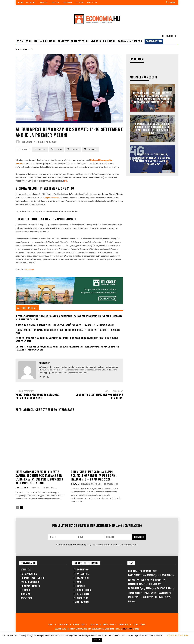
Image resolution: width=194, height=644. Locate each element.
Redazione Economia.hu (91, 484)
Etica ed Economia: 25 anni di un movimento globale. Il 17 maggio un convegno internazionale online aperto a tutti (67, 340)
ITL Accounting (81, 574)
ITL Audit (78, 582)
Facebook (30, 270)
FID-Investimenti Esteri (33, 578)
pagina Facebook (52, 198)
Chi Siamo (25, 594)
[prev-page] (17, 507)
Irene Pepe (36, 488)
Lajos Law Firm (81, 602)
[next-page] (22, 507)
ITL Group (25, 590)
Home (18, 49)
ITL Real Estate (81, 594)
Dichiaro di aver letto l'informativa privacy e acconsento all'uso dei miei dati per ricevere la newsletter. (98, 545)
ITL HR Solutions (82, 590)
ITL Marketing (81, 598)
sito (66, 181)
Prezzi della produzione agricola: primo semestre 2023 (38, 396)
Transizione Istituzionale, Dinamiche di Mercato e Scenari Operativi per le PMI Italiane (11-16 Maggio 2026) (68, 331)
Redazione (27, 142)
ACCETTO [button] (97, 640)
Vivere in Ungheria (30, 582)
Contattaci (26, 598)
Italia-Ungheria (23, 488)
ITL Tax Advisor (81, 578)
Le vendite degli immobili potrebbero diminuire (99, 396)
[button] (171, 2)
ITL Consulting (81, 569)
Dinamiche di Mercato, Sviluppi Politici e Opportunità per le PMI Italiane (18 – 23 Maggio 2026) (65, 325)
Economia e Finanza (30, 586)
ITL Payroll (79, 586)
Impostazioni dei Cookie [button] (178, 636)
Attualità (28, 49)
